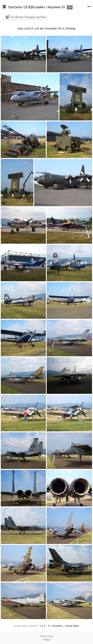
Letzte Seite (72, 626)
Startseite (15, 7)
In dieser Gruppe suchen (29, 17)
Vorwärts (57, 626)
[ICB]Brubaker (35, 7)
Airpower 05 (56, 7)
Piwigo (46, 639)
